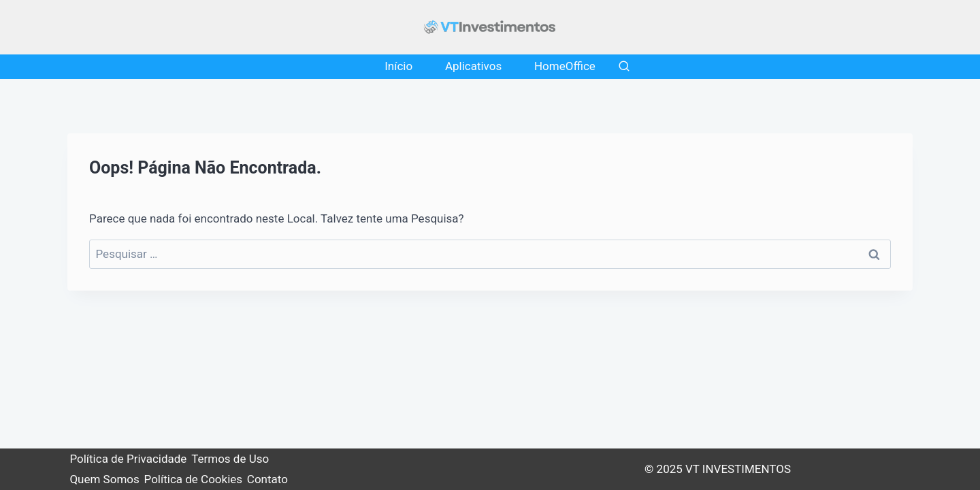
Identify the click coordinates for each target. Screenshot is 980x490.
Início (398, 66)
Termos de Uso (230, 459)
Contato (267, 479)
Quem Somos (104, 479)
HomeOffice (565, 66)
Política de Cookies (194, 479)
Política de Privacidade (128, 459)
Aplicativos (473, 66)
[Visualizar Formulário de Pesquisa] (624, 67)
